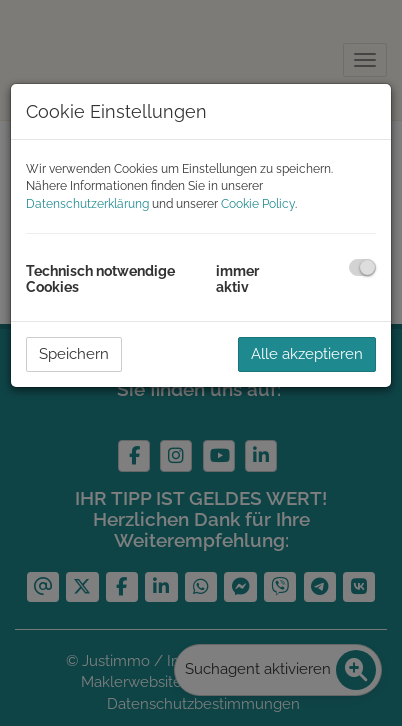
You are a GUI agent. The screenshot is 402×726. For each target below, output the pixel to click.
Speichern (74, 354)
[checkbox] (362, 267)
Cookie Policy (258, 204)
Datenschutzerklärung (87, 204)
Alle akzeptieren (307, 354)
